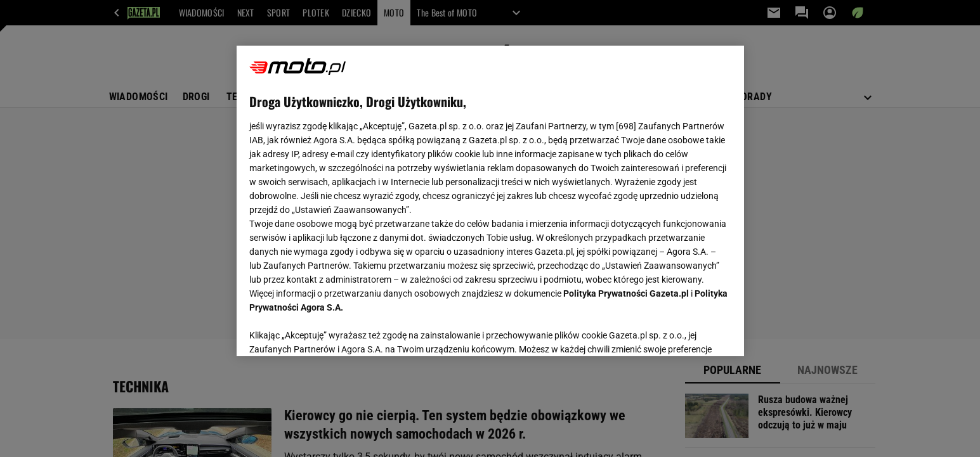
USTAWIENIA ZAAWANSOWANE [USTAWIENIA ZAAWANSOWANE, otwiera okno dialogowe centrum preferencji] (332, 331)
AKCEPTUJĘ (688, 331)
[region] (490, 201)
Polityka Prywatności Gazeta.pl (626, 293)
